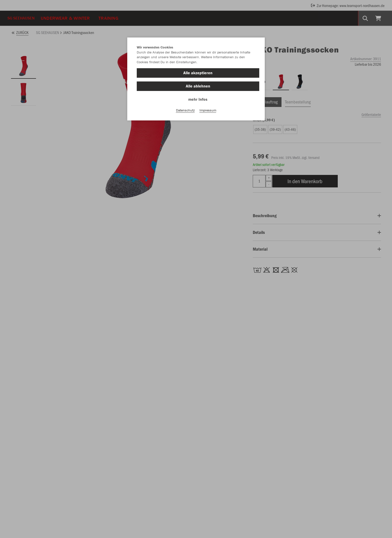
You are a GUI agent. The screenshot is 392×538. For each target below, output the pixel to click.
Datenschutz (185, 110)
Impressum (208, 110)
